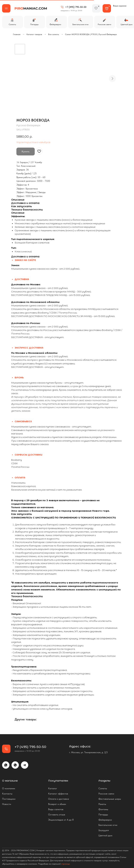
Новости (7, 804)
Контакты (7, 794)
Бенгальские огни (108, 825)
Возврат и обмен (57, 804)
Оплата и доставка (59, 799)
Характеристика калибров (33, 142)
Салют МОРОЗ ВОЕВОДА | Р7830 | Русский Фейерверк (91, 34)
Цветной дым (105, 835)
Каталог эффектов (58, 794)
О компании (9, 788)
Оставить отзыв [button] (57, 815)
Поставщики (9, 799)
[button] (6, 8)
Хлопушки (104, 830)
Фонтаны (103, 809)
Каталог (53, 788)
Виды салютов (56, 809)
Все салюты (54, 34)
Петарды (103, 815)
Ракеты (102, 804)
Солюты (103, 788)
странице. (66, 864)
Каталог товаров (34, 34)
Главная (17, 34)
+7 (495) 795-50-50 (76, 7)
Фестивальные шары (110, 799)
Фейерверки (105, 820)
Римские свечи (106, 794)
